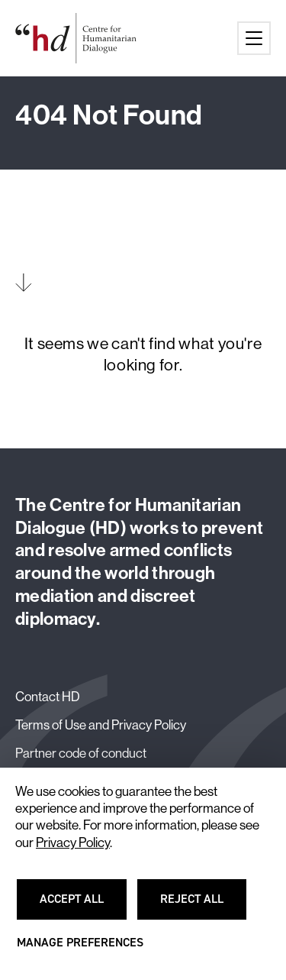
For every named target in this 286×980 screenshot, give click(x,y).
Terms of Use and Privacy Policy (101, 725)
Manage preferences (80, 949)
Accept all (81, 906)
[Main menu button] (254, 38)
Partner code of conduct (81, 753)
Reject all (201, 906)
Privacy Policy (73, 843)
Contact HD (48, 697)
